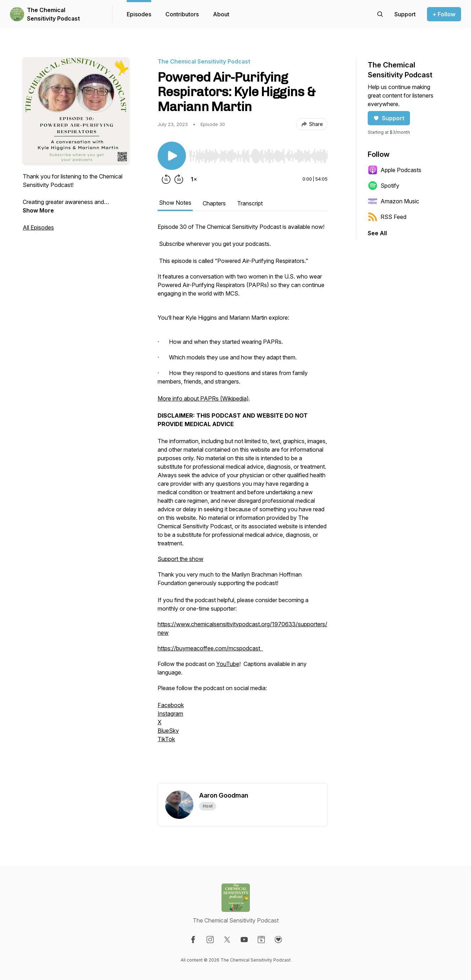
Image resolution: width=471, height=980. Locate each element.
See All (377, 233)
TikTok (166, 739)
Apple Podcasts (395, 170)
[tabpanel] (243, 503)
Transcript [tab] (250, 203)
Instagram (170, 714)
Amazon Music (393, 201)
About (221, 14)
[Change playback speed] (194, 179)
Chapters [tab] (214, 203)
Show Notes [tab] (175, 203)
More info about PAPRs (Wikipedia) (203, 398)
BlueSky (168, 731)
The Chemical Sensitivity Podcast (53, 14)
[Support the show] (405, 14)
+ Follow (444, 14)
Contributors (182, 14)
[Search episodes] (380, 14)
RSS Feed (387, 217)
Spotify (384, 186)
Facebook (171, 705)
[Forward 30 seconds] (179, 179)
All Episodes (38, 227)
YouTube (228, 664)
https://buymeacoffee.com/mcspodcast (210, 648)
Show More (38, 210)
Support (389, 118)
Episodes (139, 14)
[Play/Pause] (172, 156)
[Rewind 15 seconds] (166, 179)
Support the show (180, 559)
